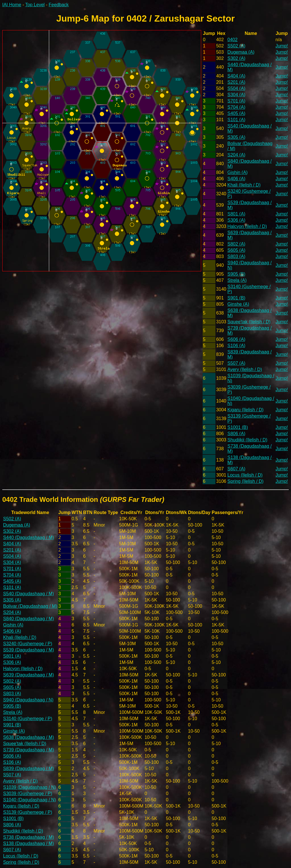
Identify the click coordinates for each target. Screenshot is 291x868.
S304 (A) (236, 95)
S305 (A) (236, 137)
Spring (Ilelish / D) (245, 481)
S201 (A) (236, 82)
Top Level (35, 5)
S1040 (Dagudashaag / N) (30, 800)
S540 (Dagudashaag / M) (29, 594)
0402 (232, 40)
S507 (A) (236, 363)
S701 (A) (236, 101)
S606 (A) (236, 339)
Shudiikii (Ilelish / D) (247, 440)
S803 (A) (236, 256)
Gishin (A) (237, 172)
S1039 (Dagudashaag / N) (30, 787)
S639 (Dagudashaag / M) (29, 675)
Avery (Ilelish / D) (245, 369)
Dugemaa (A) (241, 52)
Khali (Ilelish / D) (244, 185)
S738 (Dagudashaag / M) (29, 837)
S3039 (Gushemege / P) (28, 793)
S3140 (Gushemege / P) (28, 719)
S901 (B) (236, 298)
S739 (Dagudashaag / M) (29, 750)
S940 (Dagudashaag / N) (28, 700)
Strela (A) (237, 280)
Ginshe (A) (238, 304)
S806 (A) (236, 434)
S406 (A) (236, 179)
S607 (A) (236, 469)
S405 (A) (236, 113)
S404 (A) (236, 76)
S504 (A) (236, 88)
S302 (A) (236, 58)
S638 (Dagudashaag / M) (29, 737)
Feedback (59, 5)
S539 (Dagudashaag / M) (29, 650)
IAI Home (12, 5)
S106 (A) (236, 346)
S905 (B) (236, 274)
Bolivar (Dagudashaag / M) (30, 606)
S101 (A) (236, 120)
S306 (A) (236, 220)
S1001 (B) (238, 427)
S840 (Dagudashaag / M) (29, 619)
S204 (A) (236, 155)
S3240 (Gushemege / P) (28, 644)
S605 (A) (236, 250)
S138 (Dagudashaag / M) (29, 843)
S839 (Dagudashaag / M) (29, 769)
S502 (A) (236, 46)
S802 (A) (236, 244)
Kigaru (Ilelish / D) (245, 410)
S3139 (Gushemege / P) (28, 812)
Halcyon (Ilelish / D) (247, 226)
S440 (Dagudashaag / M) (29, 537)
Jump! (282, 46)
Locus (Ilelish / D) (245, 475)
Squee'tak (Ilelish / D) (249, 322)
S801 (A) (236, 214)
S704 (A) (236, 107)
